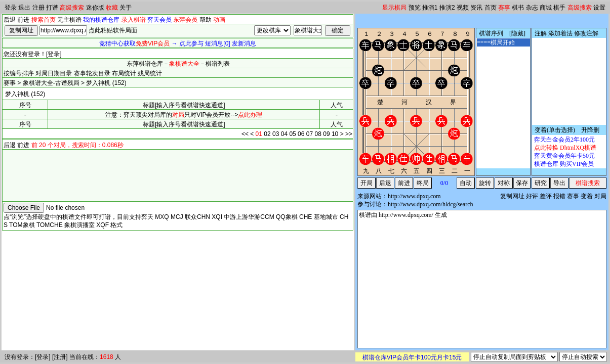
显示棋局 (394, 8)
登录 (11, 8)
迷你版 (95, 8)
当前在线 (82, 357)
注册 (38, 8)
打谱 (52, 8)
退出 (24, 8)
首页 (491, 8)
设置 (599, 8)
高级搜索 (72, 8)
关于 (126, 8)
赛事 (504, 8)
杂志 (532, 8)
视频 (463, 8)
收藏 (112, 8)
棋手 (559, 8)
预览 (415, 8)
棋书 (518, 8)
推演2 (447, 8)
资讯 (476, 8)
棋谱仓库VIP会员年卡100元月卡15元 (412, 357)
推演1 (430, 8)
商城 (546, 8)
